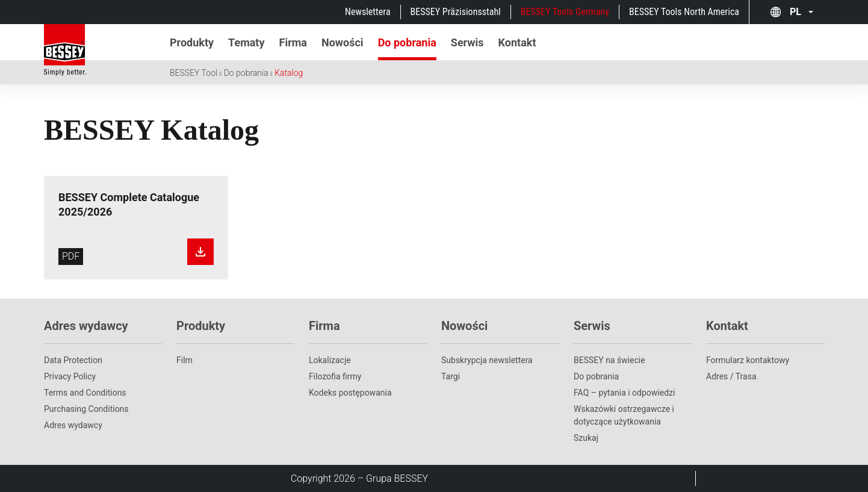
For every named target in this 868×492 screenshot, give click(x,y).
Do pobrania (246, 73)
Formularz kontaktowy (748, 360)
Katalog (289, 73)
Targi (451, 376)
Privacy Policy (70, 376)
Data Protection (73, 360)
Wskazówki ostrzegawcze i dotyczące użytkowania (624, 415)
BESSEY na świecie (609, 360)
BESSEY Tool (194, 73)
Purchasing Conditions (86, 409)
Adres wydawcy (73, 425)
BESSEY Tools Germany (565, 12)
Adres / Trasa (731, 376)
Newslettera (367, 12)
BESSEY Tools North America (684, 12)
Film (184, 360)
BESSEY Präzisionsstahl (456, 12)
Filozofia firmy (335, 376)
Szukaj (586, 438)
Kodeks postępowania (350, 393)
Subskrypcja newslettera (487, 360)
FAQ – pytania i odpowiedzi (624, 393)
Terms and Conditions (85, 393)
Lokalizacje (330, 360)
